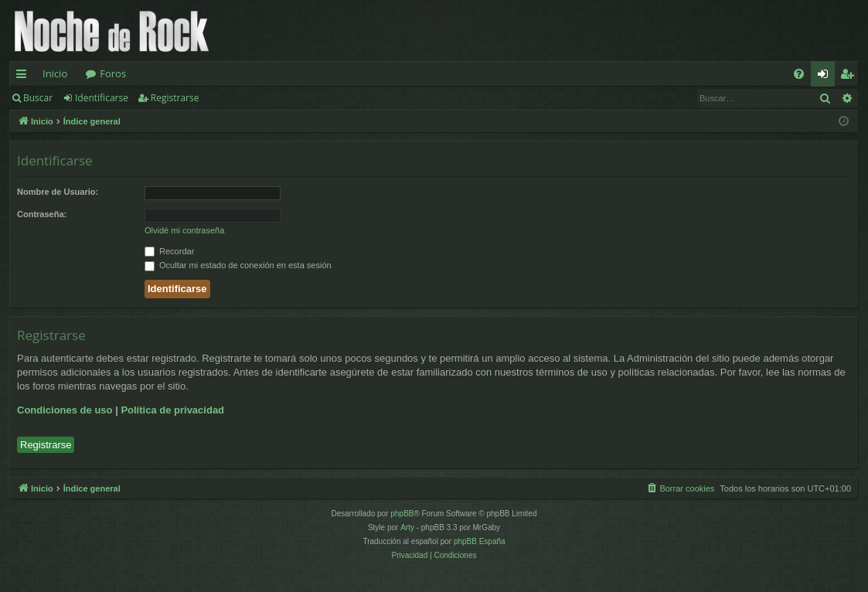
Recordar (169, 251)
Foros (113, 73)
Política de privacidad (172, 410)
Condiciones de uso (65, 410)
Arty (407, 527)
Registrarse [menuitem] (850, 77)
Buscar (38, 98)
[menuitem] (799, 74)
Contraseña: (42, 214)
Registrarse (175, 98)
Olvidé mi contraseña (184, 230)
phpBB (402, 514)
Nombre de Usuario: (58, 192)
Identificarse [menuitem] (827, 77)
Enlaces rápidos (24, 77)
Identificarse (102, 98)
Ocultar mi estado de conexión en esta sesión (238, 265)
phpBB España (480, 541)
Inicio (55, 73)
